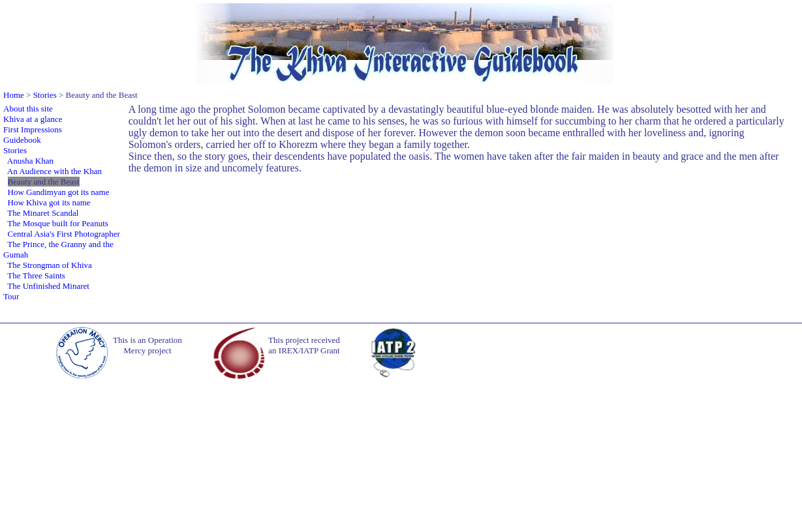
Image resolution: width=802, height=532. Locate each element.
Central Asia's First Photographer (64, 234)
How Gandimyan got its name (59, 192)
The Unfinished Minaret (48, 286)
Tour (11, 296)
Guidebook (22, 140)
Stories (45, 95)
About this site (28, 109)
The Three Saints (36, 275)
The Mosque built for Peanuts (58, 223)
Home (14, 95)
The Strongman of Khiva (50, 265)
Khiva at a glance (33, 119)
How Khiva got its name (49, 202)
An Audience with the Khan (54, 171)
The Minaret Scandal (43, 213)
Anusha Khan (30, 161)
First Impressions (33, 129)
